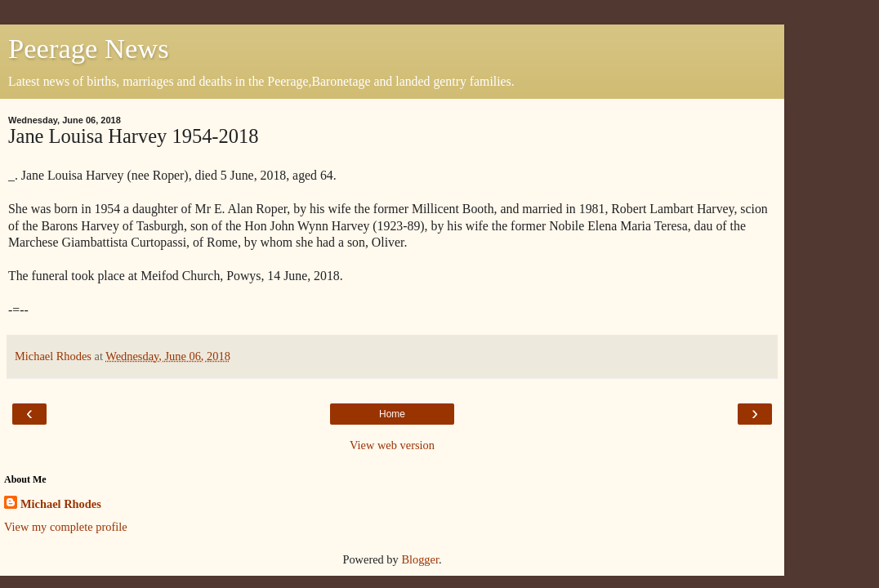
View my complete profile (66, 527)
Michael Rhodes (61, 504)
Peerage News (89, 48)
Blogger (420, 559)
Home (392, 414)
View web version (392, 445)
